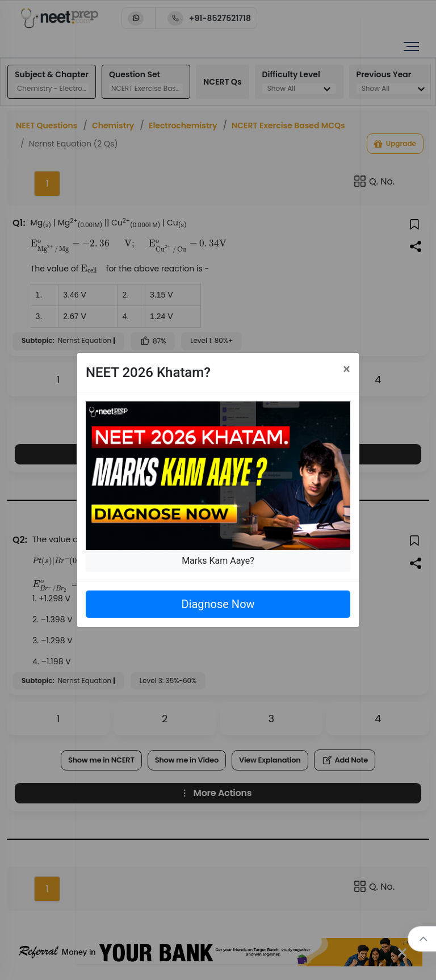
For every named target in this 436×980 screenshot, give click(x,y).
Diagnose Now (218, 604)
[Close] (347, 369)
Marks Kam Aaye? (218, 561)
